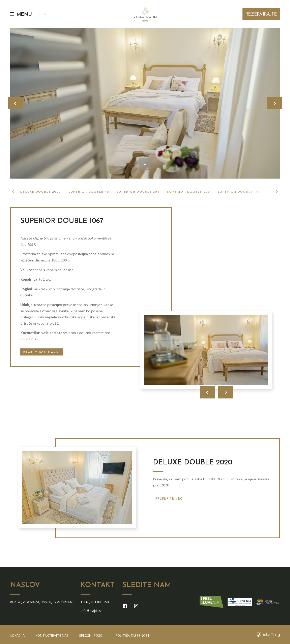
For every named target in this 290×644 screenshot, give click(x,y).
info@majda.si (91, 611)
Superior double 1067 (240, 191)
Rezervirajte (261, 14)
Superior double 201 (138, 191)
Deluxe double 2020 (41, 191)
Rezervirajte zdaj (42, 352)
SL (43, 14)
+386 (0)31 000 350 (95, 602)
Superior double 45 (89, 191)
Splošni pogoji (92, 636)
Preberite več (169, 499)
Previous (14, 191)
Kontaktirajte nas (52, 636)
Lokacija (17, 636)
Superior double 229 (189, 191)
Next (276, 191)
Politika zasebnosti (133, 636)
